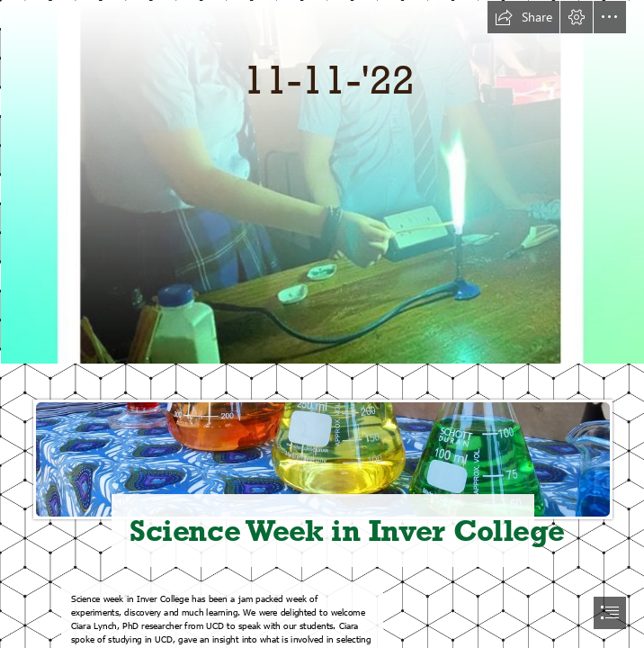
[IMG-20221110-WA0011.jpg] (322, 181)
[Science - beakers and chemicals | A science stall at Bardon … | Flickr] (322, 468)
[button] (523, 17)
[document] (322, 324)
